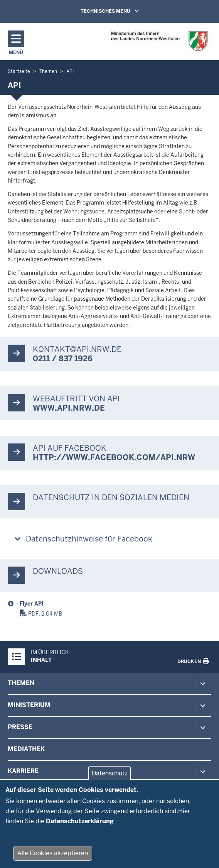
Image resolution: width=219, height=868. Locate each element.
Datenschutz (110, 781)
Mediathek (26, 749)
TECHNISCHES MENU (121, 11)
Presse (20, 727)
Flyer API (32, 604)
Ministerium (29, 705)
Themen (21, 683)
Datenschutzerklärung (80, 829)
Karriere (23, 771)
